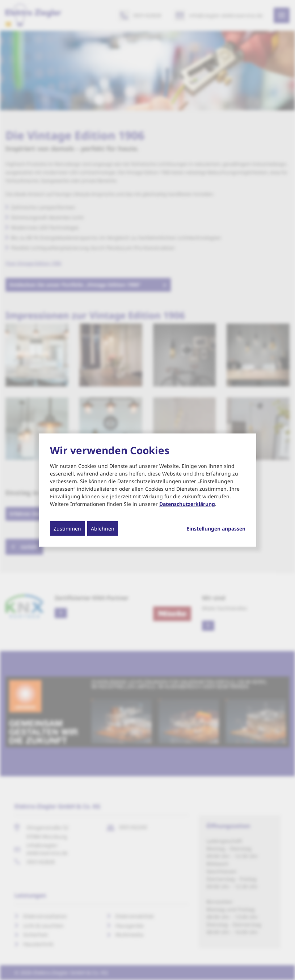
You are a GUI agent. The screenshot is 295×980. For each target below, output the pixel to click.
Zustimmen (67, 528)
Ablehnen (103, 528)
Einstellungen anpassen (216, 528)
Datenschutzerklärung (187, 504)
